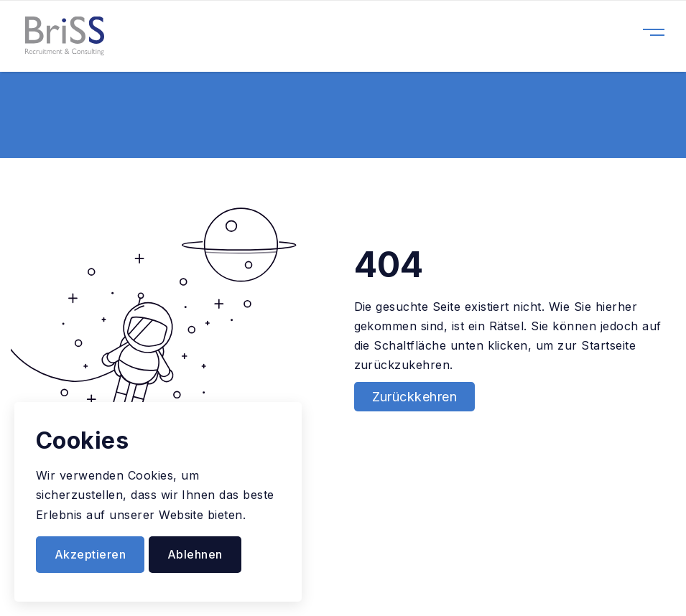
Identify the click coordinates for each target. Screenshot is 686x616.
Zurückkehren (415, 397)
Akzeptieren (90, 554)
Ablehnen (195, 554)
